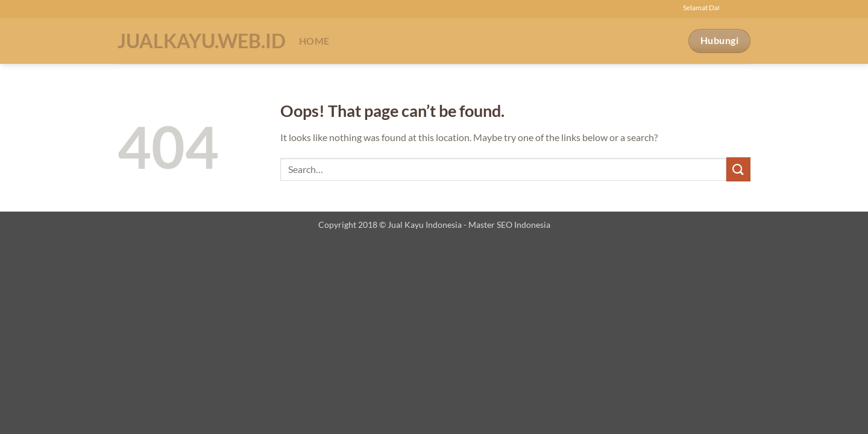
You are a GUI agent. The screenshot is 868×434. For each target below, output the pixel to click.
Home (314, 41)
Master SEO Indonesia (509, 225)
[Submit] (738, 169)
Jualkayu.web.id (199, 41)
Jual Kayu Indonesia (425, 225)
